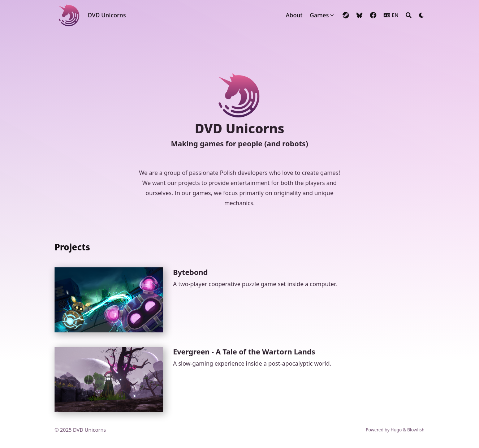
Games (319, 15)
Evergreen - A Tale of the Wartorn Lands (244, 352)
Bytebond (190, 272)
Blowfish (416, 430)
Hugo (396, 430)
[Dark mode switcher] (422, 15)
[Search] (409, 15)
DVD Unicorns (107, 15)
